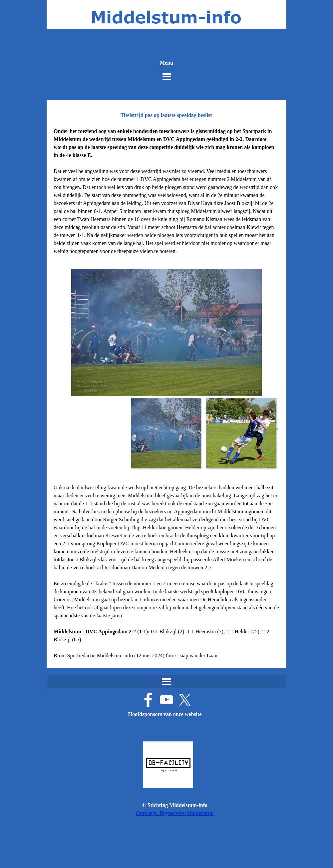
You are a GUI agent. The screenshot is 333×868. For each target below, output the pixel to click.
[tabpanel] (166, 191)
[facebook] (148, 700)
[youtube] (166, 700)
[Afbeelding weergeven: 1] (166, 433)
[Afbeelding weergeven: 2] (241, 433)
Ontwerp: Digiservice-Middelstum (175, 813)
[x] (185, 700)
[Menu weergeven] (167, 77)
